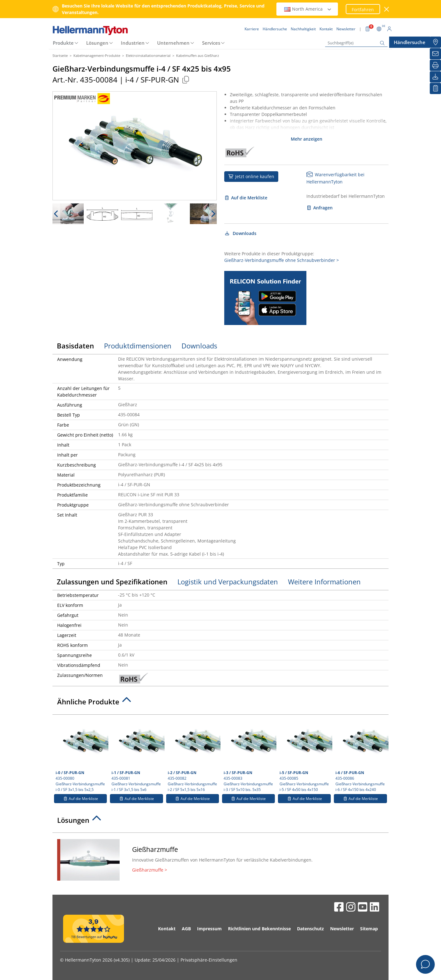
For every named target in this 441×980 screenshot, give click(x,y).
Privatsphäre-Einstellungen (209, 960)
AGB (186, 929)
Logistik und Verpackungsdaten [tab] (228, 582)
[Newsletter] (435, 54)
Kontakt (167, 929)
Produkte (63, 43)
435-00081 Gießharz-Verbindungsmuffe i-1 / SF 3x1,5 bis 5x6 (137, 755)
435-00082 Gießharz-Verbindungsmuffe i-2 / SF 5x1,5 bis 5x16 (193, 755)
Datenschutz (310, 929)
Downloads (240, 233)
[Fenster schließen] (387, 9)
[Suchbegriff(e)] (356, 43)
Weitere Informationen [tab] (324, 582)
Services (211, 43)
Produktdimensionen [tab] (138, 346)
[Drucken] (435, 65)
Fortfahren (363, 10)
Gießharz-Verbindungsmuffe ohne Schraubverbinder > (282, 260)
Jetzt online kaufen (251, 176)
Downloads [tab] (199, 346)
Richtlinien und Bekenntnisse (259, 929)
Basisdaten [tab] (75, 346)
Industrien (133, 43)
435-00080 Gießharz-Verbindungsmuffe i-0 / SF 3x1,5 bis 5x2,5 (81, 755)
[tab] (220, 703)
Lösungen (97, 43)
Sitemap (369, 929)
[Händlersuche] (435, 42)
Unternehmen (173, 43)
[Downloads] (435, 77)
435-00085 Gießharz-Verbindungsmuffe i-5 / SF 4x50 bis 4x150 (305, 755)
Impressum (209, 929)
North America (308, 9)
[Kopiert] (186, 80)
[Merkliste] (435, 88)
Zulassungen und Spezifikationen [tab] (112, 582)
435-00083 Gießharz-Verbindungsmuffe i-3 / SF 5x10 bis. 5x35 (249, 755)
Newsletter (342, 929)
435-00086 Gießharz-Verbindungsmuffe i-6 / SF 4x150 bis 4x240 (361, 755)
